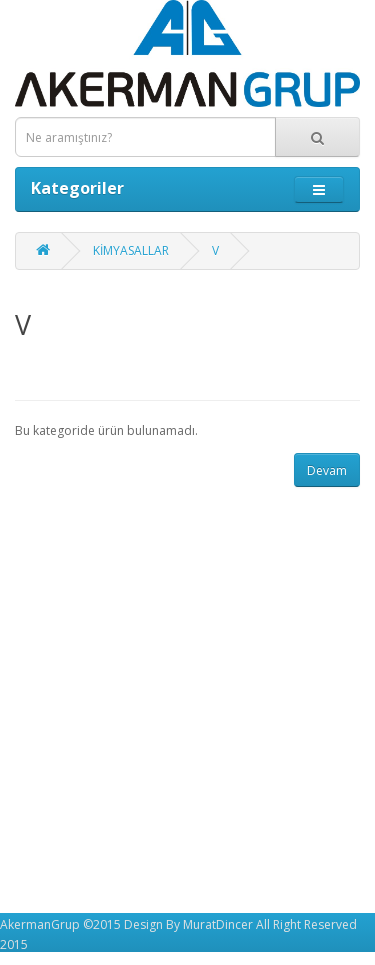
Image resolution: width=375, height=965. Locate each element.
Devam (327, 470)
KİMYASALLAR (131, 250)
